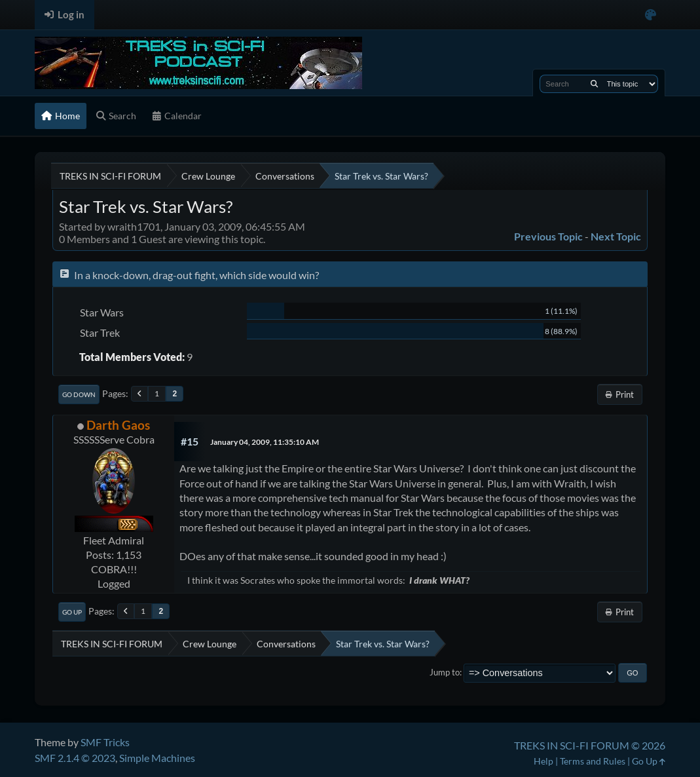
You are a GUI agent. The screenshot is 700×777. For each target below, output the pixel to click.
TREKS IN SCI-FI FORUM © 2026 (590, 745)
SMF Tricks (105, 742)
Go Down (79, 394)
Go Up (72, 612)
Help (543, 761)
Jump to (445, 672)
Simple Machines (157, 758)
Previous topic (548, 236)
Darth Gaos (118, 425)
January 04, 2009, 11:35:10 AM (265, 442)
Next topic (616, 236)
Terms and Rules (593, 761)
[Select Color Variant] (651, 15)
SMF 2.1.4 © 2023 (75, 758)
